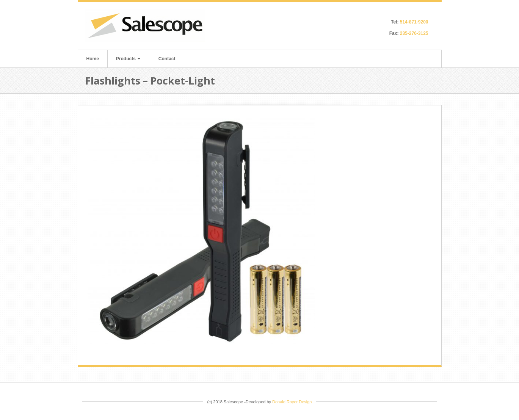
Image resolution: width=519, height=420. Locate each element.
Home (93, 59)
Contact (167, 59)
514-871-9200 (414, 22)
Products (128, 59)
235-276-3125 (414, 33)
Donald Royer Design (292, 402)
